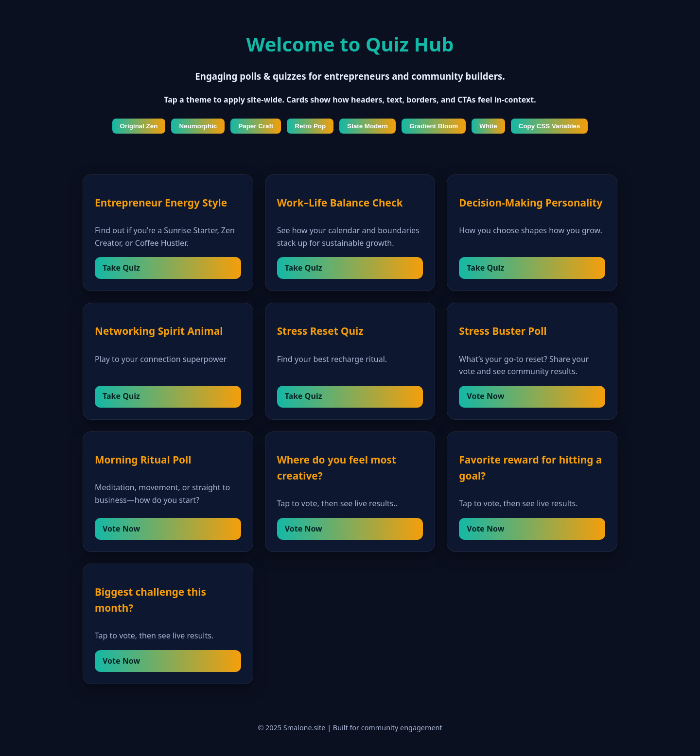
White (488, 126)
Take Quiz (121, 268)
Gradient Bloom (434, 126)
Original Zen (139, 126)
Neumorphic (198, 126)
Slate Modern (367, 126)
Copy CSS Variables (550, 126)
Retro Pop (310, 126)
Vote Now (485, 396)
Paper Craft (256, 126)
